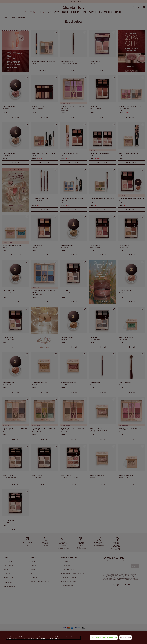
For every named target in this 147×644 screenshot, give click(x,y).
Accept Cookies (125, 637)
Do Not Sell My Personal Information (104, 637)
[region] (73, 637)
